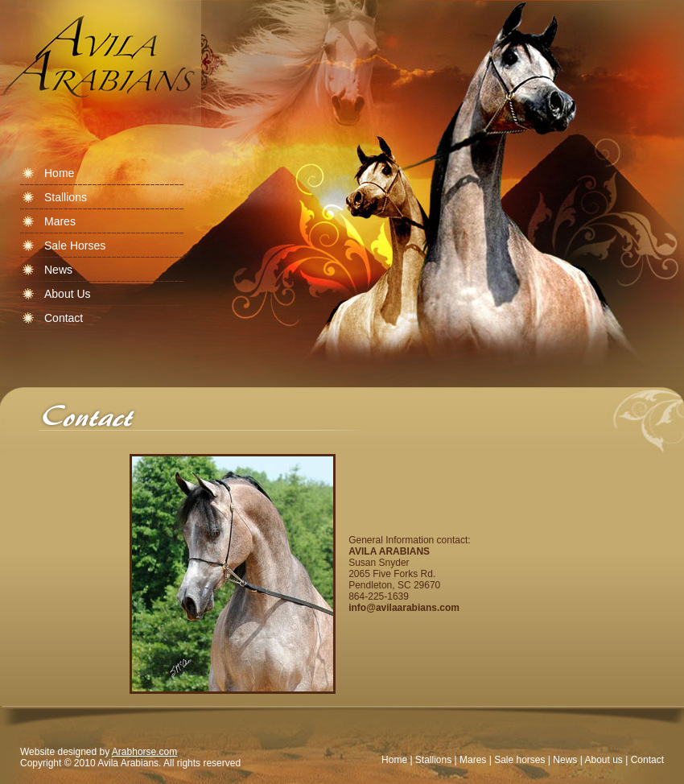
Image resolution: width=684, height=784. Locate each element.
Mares (473, 760)
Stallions (433, 760)
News (565, 760)
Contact (647, 760)
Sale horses (519, 760)
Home (394, 760)
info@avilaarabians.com (404, 608)
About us (603, 760)
